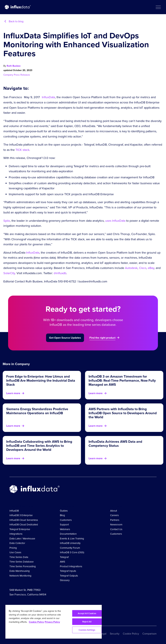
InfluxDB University (70, 543)
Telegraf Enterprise (20, 529)
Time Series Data (19, 557)
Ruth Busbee (14, 66)
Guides (64, 511)
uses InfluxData (115, 221)
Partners (115, 520)
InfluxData (48, 97)
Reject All (87, 622)
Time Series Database (22, 562)
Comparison (149, 634)
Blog (62, 515)
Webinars (65, 529)
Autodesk (131, 268)
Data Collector (17, 543)
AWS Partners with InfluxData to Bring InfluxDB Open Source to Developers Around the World (123, 413)
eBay (151, 268)
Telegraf (64, 557)
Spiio (7, 221)
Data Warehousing (20, 571)
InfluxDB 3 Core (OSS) (72, 552)
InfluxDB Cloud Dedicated (24, 525)
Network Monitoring (20, 576)
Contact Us (116, 529)
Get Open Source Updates (65, 338)
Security (115, 634)
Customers (66, 520)
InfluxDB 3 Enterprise (21, 515)
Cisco (143, 268)
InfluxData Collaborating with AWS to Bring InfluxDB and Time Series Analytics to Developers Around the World (39, 446)
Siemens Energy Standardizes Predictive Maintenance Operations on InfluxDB (37, 411)
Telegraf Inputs (68, 571)
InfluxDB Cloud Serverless (24, 520)
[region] (54, 622)
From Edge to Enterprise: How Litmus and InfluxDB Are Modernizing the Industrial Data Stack (41, 380)
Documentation (68, 534)
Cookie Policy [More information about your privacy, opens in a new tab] (36, 622)
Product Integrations (71, 566)
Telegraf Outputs (69, 576)
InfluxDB (14, 511)
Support (64, 525)
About (114, 511)
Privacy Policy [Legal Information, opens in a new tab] (52, 622)
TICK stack (22, 150)
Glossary (65, 580)
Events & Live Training (72, 539)
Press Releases (22, 75)
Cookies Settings (87, 630)
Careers (114, 515)
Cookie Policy (131, 634)
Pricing (13, 548)
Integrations (16, 534)
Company (9, 75)
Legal (103, 634)
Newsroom (116, 525)
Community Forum (70, 548)
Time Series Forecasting (23, 566)
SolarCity (9, 273)
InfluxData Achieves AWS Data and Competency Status (115, 444)
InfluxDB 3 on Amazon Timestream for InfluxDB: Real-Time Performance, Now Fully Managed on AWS (122, 380)
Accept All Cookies (87, 613)
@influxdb (60, 273)
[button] (158, 7)
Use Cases (15, 552)
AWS (63, 562)
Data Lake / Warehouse (22, 539)
